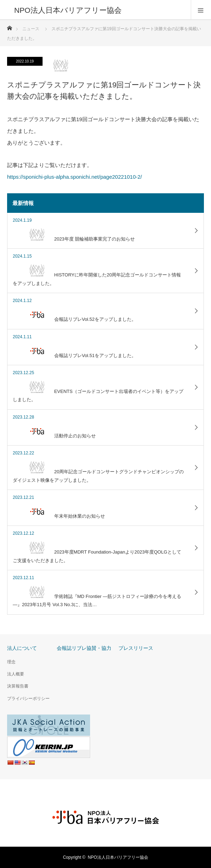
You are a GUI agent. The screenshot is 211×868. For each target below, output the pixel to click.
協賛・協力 (99, 648)
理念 (11, 662)
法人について (22, 648)
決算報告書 (18, 686)
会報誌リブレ (72, 648)
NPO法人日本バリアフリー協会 (118, 857)
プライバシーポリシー (28, 699)
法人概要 (16, 674)
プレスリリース (136, 648)
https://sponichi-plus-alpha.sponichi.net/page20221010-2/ (74, 177)
